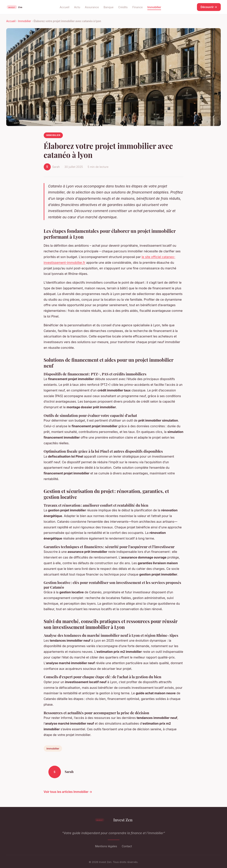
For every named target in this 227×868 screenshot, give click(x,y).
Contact (127, 846)
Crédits (123, 7)
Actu (77, 7)
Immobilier (154, 7)
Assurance (92, 7)
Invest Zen (113, 820)
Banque (108, 7)
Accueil (64, 7)
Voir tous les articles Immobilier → (68, 792)
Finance (138, 7)
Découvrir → (209, 7)
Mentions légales (106, 846)
